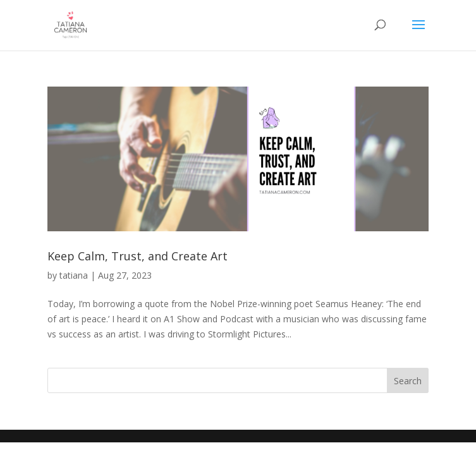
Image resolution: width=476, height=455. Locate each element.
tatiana (74, 275)
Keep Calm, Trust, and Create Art (137, 256)
